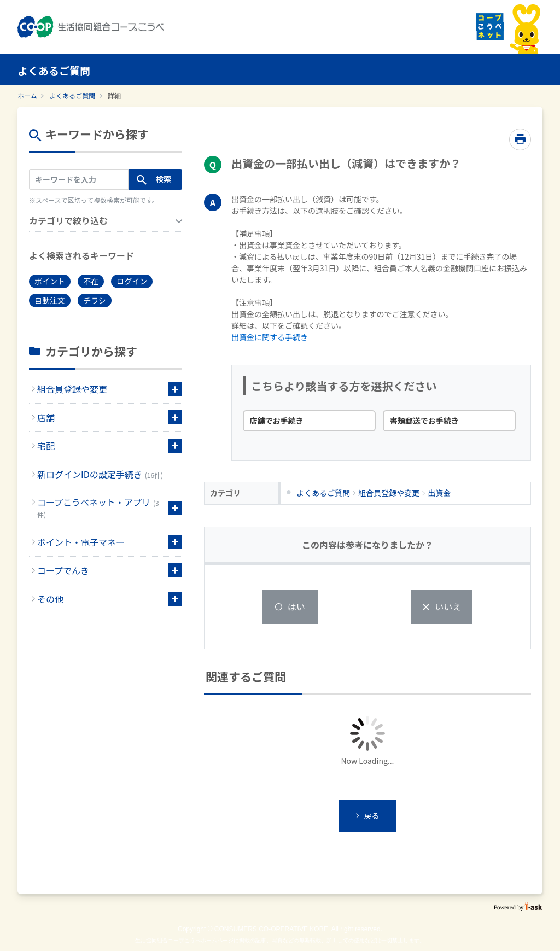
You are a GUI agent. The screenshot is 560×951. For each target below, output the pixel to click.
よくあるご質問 (72, 95)
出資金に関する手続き (270, 337)
